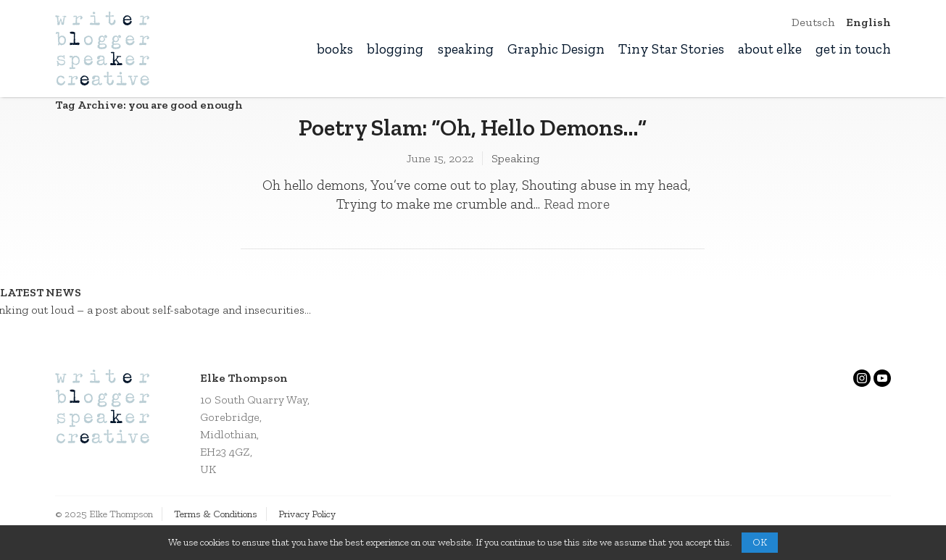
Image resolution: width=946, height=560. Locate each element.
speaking (466, 49)
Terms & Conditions (216, 514)
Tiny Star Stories (671, 49)
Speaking (515, 158)
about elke (770, 49)
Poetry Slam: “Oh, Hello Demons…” (473, 128)
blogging (395, 49)
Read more (577, 204)
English (868, 22)
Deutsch (813, 22)
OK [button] (760, 542)
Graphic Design (556, 49)
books (335, 49)
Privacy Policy (307, 514)
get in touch (853, 49)
